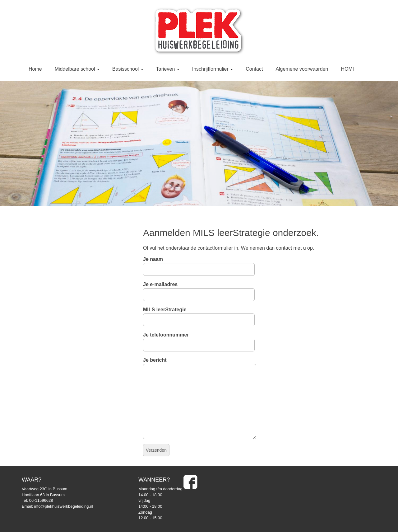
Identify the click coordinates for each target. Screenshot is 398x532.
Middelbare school (77, 69)
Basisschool (128, 69)
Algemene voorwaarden (302, 69)
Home (35, 69)
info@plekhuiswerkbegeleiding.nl (64, 506)
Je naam (199, 264)
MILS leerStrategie (199, 315)
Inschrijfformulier (213, 69)
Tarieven (168, 69)
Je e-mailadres (199, 290)
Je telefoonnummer (199, 340)
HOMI (347, 69)
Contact (254, 69)
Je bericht (200, 364)
